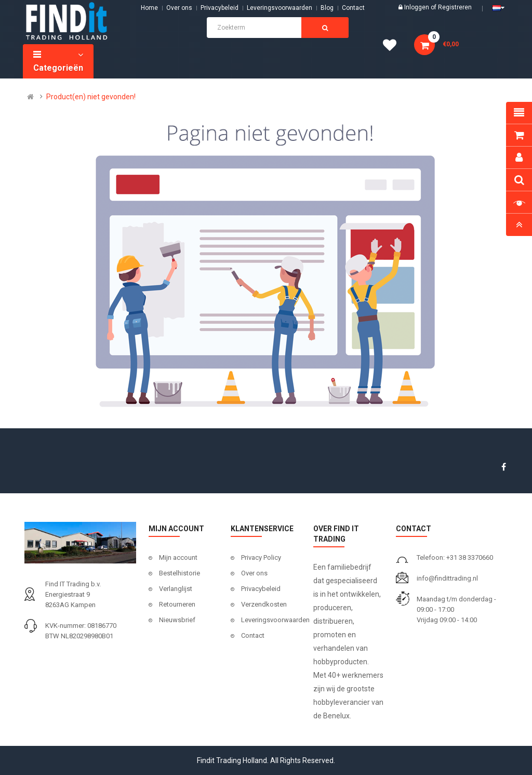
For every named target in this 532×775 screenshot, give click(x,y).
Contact (253, 635)
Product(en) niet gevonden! (91, 97)
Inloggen (417, 7)
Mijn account (178, 557)
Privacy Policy (261, 557)
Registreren (455, 7)
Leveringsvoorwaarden (280, 8)
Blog (327, 8)
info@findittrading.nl (447, 578)
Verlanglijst (176, 589)
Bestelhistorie (179, 573)
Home (149, 8)
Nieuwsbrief (177, 620)
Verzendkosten (264, 604)
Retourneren (177, 604)
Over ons (179, 8)
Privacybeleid (220, 8)
